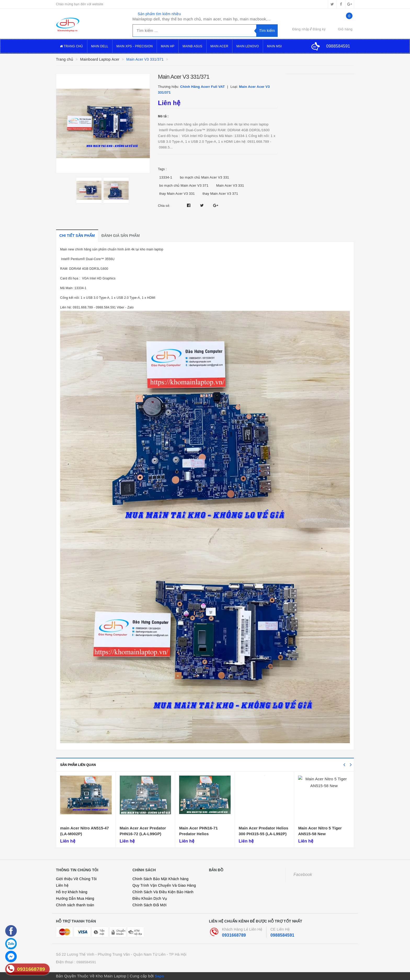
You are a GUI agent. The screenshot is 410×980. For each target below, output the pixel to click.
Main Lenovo (248, 46)
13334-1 (166, 177)
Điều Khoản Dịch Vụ (150, 898)
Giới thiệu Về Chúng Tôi (76, 879)
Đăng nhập (301, 29)
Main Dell (100, 46)
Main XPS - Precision (135, 46)
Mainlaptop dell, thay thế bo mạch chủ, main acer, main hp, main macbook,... (202, 19)
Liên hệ (62, 885)
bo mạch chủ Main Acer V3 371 (184, 185)
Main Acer (219, 46)
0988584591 (282, 935)
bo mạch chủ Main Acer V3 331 (204, 177)
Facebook (303, 875)
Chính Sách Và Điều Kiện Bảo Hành (163, 892)
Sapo (159, 976)
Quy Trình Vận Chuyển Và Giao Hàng (164, 885)
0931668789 (234, 935)
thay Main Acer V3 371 (220, 194)
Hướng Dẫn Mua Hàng (75, 898)
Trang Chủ (72, 46)
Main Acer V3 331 (230, 185)
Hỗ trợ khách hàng (72, 892)
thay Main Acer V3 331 (177, 194)
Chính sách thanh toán (75, 905)
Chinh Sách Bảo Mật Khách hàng (161, 879)
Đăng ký (319, 29)
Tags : (162, 169)
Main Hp (168, 46)
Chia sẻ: (164, 206)
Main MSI (274, 46)
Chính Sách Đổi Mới (150, 905)
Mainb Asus (192, 46)
